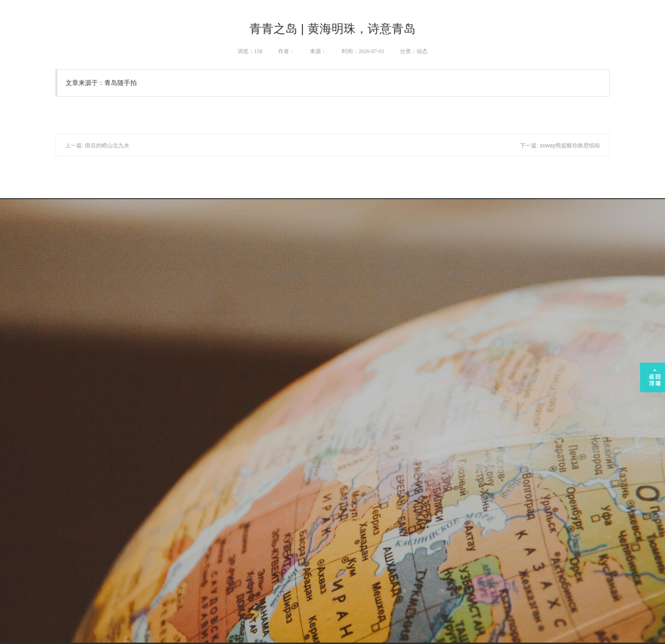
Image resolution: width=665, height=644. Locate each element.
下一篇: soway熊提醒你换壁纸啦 (560, 146)
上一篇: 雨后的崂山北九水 (97, 146)
